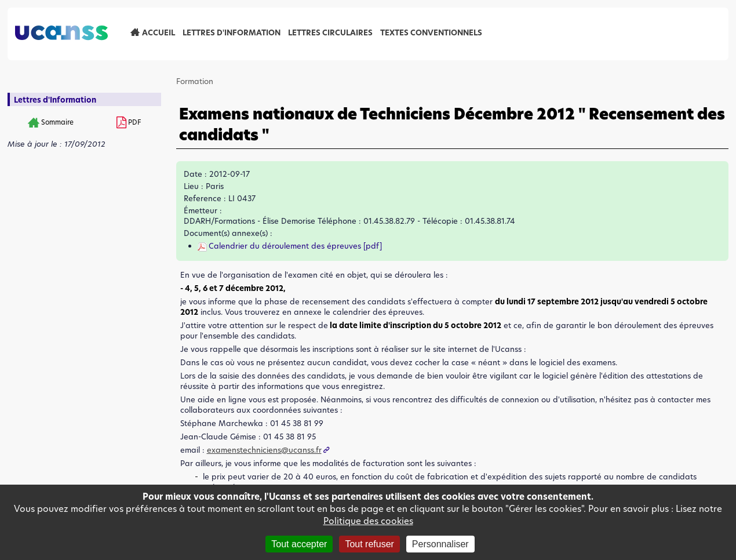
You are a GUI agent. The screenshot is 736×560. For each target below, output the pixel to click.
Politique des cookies (368, 521)
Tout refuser (369, 544)
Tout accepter (299, 544)
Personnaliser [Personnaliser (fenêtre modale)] (440, 544)
